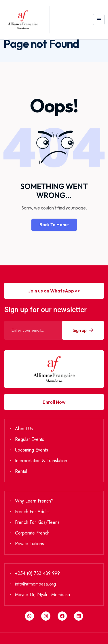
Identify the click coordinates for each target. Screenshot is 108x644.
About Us (24, 429)
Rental (21, 471)
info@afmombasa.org (35, 584)
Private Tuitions (30, 544)
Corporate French (32, 533)
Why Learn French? (34, 501)
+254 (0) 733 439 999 (37, 573)
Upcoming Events (32, 450)
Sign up (83, 330)
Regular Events (30, 439)
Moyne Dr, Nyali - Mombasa (42, 595)
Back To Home (54, 225)
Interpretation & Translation (41, 461)
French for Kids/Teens (37, 522)
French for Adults (32, 512)
